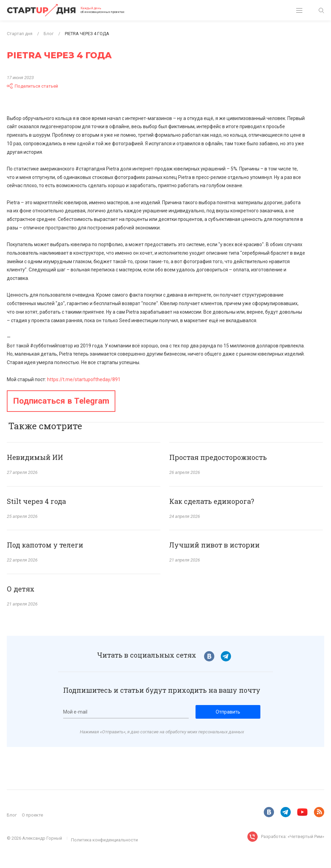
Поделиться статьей (32, 86)
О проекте (32, 815)
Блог (12, 815)
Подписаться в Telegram (61, 401)
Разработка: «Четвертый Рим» (293, 836)
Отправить (228, 712)
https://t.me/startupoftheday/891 (84, 379)
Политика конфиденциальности (104, 840)
